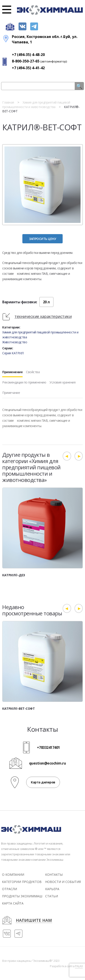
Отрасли (10, 889)
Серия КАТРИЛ (13, 353)
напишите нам (34, 921)
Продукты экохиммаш (22, 896)
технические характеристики (43, 316)
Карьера (52, 889)
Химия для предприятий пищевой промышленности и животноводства (36, 105)
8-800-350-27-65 (26, 61)
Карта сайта (13, 903)
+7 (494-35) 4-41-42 (28, 68)
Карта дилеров (43, 782)
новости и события (63, 882)
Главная (8, 102)
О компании (13, 875)
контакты (54, 875)
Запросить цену (42, 239)
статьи (52, 896)
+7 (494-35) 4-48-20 (28, 55)
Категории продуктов (22, 882)
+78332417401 (48, 748)
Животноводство (15, 342)
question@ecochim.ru (48, 763)
